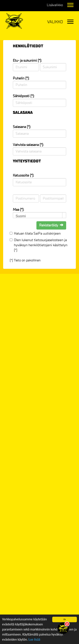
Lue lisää (34, 641)
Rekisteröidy (51, 225)
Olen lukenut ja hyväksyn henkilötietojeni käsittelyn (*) (41, 245)
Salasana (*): (22, 127)
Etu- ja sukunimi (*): (27, 60)
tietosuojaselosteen (49, 240)
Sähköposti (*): (24, 96)
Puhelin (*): (21, 78)
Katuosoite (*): (23, 175)
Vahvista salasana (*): (28, 145)
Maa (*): (18, 210)
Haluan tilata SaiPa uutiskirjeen (37, 233)
